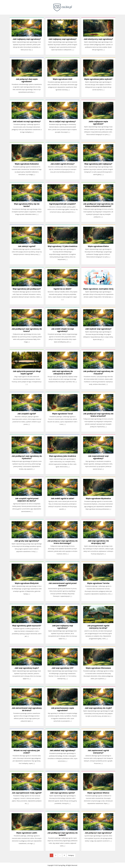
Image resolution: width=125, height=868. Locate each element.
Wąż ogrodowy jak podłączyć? (27, 289)
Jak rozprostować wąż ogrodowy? (98, 457)
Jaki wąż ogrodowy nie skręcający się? (98, 542)
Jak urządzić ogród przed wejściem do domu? (27, 500)
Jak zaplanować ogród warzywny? (98, 752)
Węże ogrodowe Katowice (27, 164)
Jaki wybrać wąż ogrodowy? (98, 329)
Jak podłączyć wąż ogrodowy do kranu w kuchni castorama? (98, 205)
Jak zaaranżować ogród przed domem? (62, 584)
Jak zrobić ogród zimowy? (63, 164)
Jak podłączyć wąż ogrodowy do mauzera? (98, 372)
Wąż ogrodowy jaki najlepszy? (98, 164)
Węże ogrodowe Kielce (98, 246)
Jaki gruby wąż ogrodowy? (27, 541)
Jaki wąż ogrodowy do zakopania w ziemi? (62, 372)
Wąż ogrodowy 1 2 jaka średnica (63, 246)
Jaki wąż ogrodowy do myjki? (98, 708)
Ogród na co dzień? (63, 289)
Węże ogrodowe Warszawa (98, 668)
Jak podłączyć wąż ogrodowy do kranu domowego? (63, 542)
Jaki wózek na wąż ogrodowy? (27, 122)
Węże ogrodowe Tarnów (98, 583)
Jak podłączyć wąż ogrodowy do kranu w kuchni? (98, 415)
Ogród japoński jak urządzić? (63, 204)
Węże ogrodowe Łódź (63, 79)
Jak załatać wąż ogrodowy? (63, 750)
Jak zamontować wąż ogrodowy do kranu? (27, 709)
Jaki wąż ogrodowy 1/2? (63, 668)
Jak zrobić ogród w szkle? (63, 498)
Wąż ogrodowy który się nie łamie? (27, 205)
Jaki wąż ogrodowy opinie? (63, 793)
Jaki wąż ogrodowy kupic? (27, 668)
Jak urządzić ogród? (27, 414)
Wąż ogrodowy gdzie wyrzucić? (27, 626)
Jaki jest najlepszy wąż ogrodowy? (63, 627)
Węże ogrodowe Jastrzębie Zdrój (98, 289)
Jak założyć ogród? (27, 246)
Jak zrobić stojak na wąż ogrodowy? (63, 330)
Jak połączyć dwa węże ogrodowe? (27, 80)
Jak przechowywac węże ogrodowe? (63, 709)
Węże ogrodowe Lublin (27, 833)
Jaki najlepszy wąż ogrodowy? (27, 39)
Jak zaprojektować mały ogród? (27, 793)
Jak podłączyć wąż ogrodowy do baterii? (63, 834)
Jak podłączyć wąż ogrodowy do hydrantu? (27, 457)
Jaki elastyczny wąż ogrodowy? (98, 39)
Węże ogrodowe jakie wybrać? (98, 79)
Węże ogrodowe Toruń (63, 414)
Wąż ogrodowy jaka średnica (63, 456)
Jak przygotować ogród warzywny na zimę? (98, 627)
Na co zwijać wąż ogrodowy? (63, 122)
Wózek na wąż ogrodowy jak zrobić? (27, 752)
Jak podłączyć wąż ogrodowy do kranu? (27, 330)
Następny (71, 855)
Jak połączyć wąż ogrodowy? (98, 833)
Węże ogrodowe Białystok (27, 583)
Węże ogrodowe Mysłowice (98, 498)
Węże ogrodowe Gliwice (98, 793)
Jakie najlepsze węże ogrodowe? (98, 123)
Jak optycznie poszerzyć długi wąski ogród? (27, 372)
